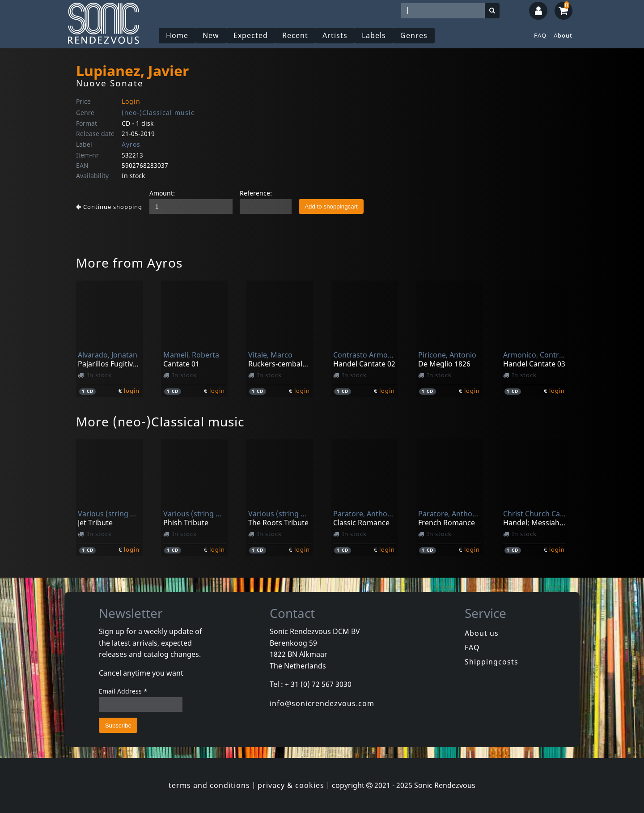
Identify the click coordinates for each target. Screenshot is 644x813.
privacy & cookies (291, 785)
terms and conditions (209, 785)
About (563, 35)
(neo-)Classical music (158, 113)
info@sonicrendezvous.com (322, 703)
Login (131, 101)
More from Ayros (129, 263)
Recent (295, 35)
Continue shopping (109, 207)
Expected (251, 35)
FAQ (540, 35)
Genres (414, 35)
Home (177, 35)
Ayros (131, 144)
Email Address (123, 691)
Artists (335, 35)
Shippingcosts (491, 662)
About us (482, 633)
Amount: (162, 193)
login (132, 391)
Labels (374, 35)
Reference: (256, 193)
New (211, 35)
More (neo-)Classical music (160, 421)
